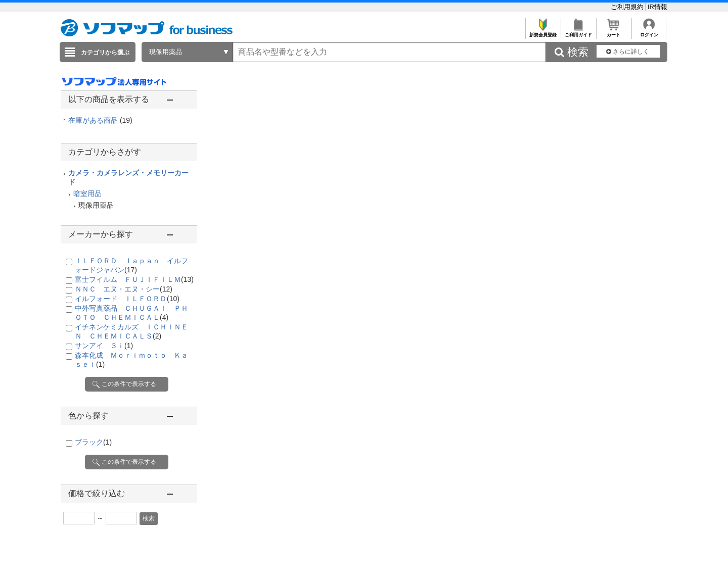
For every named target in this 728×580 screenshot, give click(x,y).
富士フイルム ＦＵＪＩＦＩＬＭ (134, 279)
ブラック (93, 442)
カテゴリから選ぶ (105, 53)
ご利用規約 (628, 7)
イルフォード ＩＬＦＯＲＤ (127, 299)
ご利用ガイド (578, 32)
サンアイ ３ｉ (104, 346)
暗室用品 (87, 194)
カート (613, 32)
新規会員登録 (543, 32)
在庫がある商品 (100, 120)
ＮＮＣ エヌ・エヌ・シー (124, 289)
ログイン (649, 32)
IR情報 (657, 7)
